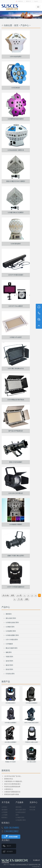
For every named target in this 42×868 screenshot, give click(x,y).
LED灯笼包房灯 (16, 244)
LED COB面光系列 (12, 640)
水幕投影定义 (9, 789)
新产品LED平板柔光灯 (16, 431)
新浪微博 (10, 852)
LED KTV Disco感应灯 (16, 306)
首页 (16, 25)
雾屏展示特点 (9, 779)
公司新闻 (4, 812)
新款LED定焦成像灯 (16, 462)
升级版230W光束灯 (10, 762)
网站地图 (32, 807)
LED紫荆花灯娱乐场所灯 (16, 119)
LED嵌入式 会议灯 (16, 337)
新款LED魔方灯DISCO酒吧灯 (16, 181)
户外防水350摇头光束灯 (31, 742)
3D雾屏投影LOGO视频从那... (14, 781)
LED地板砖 (9, 644)
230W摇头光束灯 (31, 762)
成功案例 (4, 810)
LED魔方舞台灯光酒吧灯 (16, 213)
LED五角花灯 (16, 88)
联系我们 (4, 818)
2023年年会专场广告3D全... (13, 776)
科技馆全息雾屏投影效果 (12, 787)
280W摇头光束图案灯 (10, 742)
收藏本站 (20, 1)
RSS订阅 (32, 810)
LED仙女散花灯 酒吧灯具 (16, 150)
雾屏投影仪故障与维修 (12, 794)
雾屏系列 (9, 614)
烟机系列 (9, 652)
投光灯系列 (9, 669)
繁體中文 (28, 1)
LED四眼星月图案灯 (16, 524)
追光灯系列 (9, 661)
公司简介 (4, 807)
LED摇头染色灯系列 (12, 623)
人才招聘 (4, 815)
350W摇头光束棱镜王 (31, 703)
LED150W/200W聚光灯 (16, 493)
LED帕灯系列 (10, 627)
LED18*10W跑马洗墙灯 (16, 275)
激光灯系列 (9, 665)
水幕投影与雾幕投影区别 (12, 792)
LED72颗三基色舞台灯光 (16, 368)
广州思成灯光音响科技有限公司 (19, 865)
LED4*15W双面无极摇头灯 (16, 587)
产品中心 (25, 25)
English (36, 1)
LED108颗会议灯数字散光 (16, 400)
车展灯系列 (9, 657)
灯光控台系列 (10, 674)
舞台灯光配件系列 (12, 648)
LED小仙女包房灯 (16, 57)
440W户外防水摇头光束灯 (31, 723)
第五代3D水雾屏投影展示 (12, 784)
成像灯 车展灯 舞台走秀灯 (16, 556)
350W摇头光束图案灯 (10, 723)
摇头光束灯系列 (11, 618)
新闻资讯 (6, 770)
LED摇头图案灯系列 (12, 635)
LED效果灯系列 (11, 631)
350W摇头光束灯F (10, 703)
